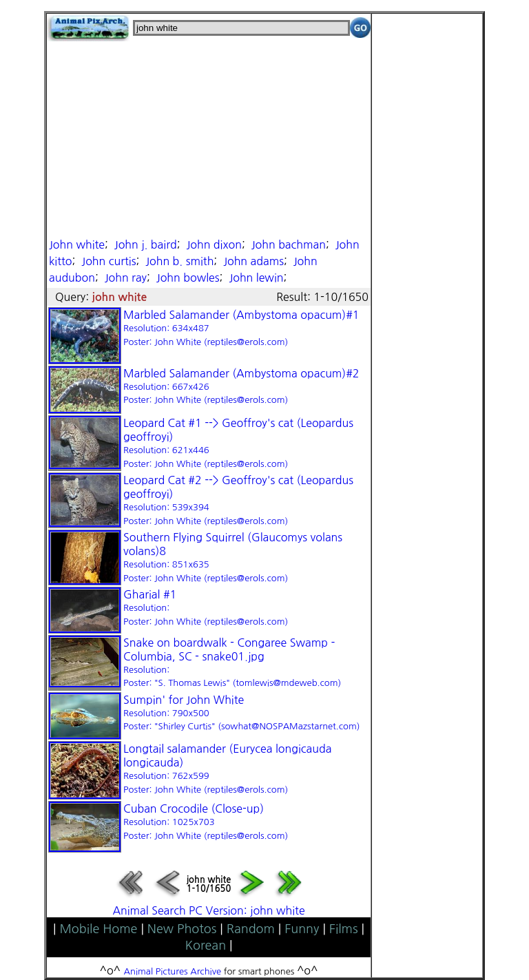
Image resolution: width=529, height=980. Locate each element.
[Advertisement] (209, 138)
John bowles (188, 278)
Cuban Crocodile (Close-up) (206, 822)
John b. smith (179, 261)
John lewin (256, 278)
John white (77, 244)
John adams (253, 261)
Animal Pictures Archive (173, 971)
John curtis (108, 261)
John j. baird (146, 244)
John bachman (289, 244)
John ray (126, 278)
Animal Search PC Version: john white (208, 910)
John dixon (214, 244)
